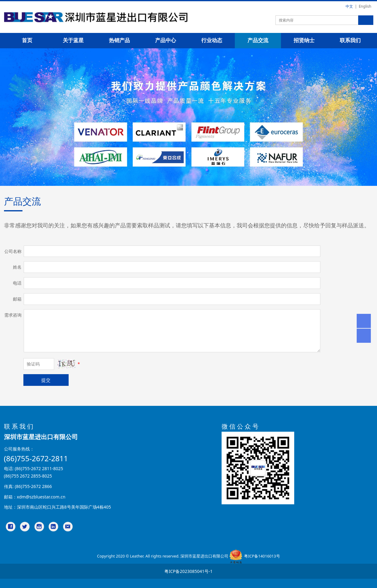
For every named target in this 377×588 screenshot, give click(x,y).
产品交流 (258, 40)
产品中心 (166, 40)
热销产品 (119, 40)
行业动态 (212, 40)
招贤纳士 (304, 40)
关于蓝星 (73, 40)
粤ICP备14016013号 (262, 556)
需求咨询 (13, 315)
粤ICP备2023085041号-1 (189, 571)
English (365, 6)
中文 (349, 6)
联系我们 (350, 40)
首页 (27, 40)
